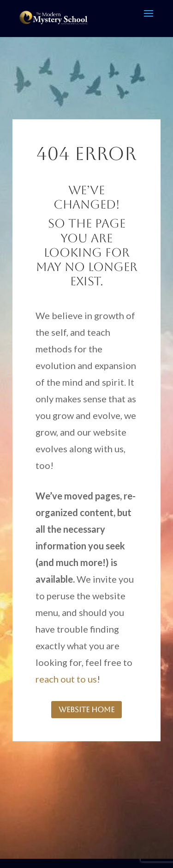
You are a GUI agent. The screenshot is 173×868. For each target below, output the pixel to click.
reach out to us (66, 679)
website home (86, 710)
